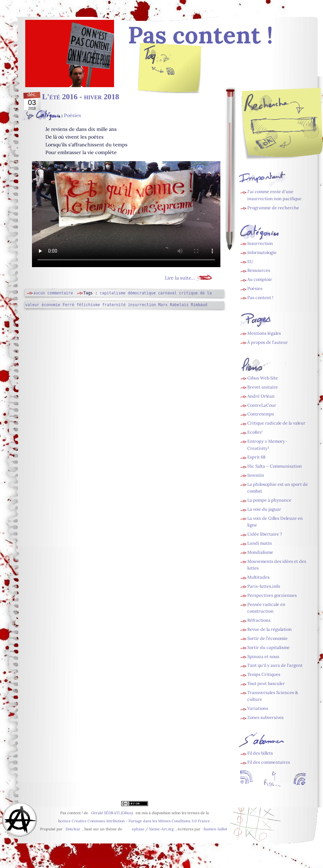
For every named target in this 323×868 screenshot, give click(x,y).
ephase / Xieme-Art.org (153, 829)
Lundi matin (260, 543)
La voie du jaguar (264, 509)
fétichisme (88, 305)
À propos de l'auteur (268, 342)
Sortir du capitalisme (268, 647)
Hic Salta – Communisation (275, 466)
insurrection (142, 305)
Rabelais (179, 305)
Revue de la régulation (270, 629)
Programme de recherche (273, 208)
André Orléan (261, 396)
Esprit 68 (256, 457)
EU (250, 262)
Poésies (73, 115)
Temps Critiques (264, 674)
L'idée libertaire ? (265, 534)
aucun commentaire (53, 293)
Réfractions (259, 620)
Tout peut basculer (266, 683)
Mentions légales (264, 333)
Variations (258, 708)
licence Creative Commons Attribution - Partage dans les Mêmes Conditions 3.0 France (134, 821)
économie (51, 305)
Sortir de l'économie (267, 638)
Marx (163, 305)
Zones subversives (265, 717)
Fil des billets (170, 73)
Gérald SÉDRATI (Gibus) (112, 813)
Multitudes (258, 577)
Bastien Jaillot (215, 829)
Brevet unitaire (263, 387)
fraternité (114, 305)
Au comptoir (260, 279)
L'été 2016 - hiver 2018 (81, 97)
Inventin (256, 475)
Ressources (259, 270)
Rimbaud (199, 305)
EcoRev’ (255, 432)
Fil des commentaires (269, 762)
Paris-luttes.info (264, 586)
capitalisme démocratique (128, 293)
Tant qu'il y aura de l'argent (275, 665)
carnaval (167, 293)
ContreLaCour (262, 405)
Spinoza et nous (263, 657)
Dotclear (73, 829)
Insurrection (260, 243)
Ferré (68, 305)
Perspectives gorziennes (272, 595)
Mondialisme (260, 552)
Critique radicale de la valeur (276, 423)
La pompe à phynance (269, 500)
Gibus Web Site (263, 378)
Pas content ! (260, 298)
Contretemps (261, 414)
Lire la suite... (180, 278)
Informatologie (262, 252)
